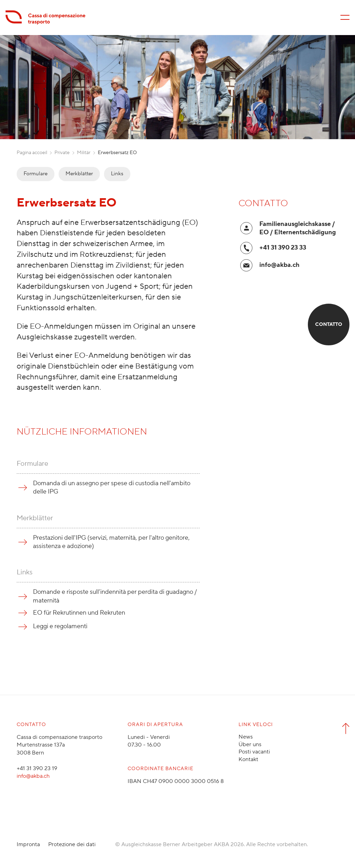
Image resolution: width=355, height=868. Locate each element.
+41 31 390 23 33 (283, 248)
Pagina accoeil (32, 153)
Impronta (28, 844)
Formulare (36, 174)
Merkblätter (79, 174)
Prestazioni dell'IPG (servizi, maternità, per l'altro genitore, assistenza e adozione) (111, 542)
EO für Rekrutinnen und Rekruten (79, 613)
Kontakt (248, 759)
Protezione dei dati (72, 844)
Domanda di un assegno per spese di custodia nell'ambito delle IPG (112, 487)
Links (117, 174)
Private (62, 153)
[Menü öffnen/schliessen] (345, 17)
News (246, 737)
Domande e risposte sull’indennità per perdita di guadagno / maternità (115, 596)
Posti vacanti (254, 752)
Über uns (250, 744)
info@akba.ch (279, 265)
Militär (84, 153)
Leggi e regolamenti (60, 626)
